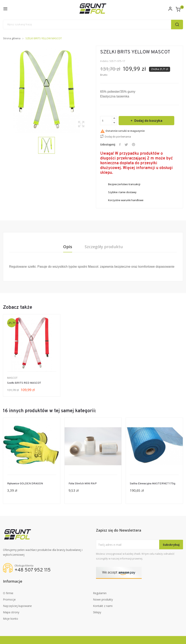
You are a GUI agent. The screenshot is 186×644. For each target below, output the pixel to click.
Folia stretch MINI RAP (83, 484)
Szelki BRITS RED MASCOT (24, 383)
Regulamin (100, 593)
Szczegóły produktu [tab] (104, 247)
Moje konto (11, 619)
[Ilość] (106, 121)
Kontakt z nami (103, 606)
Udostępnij (120, 145)
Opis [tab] (68, 247)
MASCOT (12, 378)
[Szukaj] (93, 25)
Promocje (9, 599)
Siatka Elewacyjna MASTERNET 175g (153, 484)
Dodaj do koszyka (148, 121)
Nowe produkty (103, 599)
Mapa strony (11, 612)
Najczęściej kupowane (17, 606)
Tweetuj (126, 145)
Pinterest (134, 145)
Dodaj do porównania (116, 136)
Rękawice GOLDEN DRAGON (25, 484)
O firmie (8, 593)
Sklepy (97, 612)
